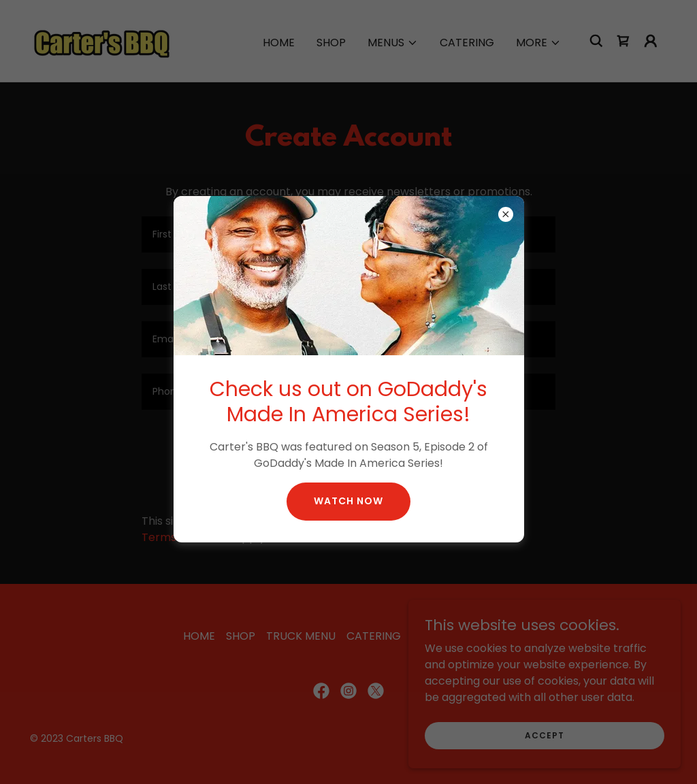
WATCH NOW (348, 501)
